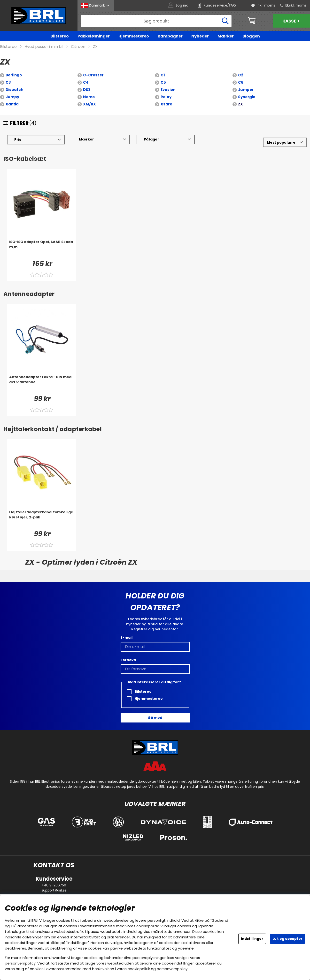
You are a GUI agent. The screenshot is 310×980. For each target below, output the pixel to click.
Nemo (89, 97)
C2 (241, 75)
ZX (95, 47)
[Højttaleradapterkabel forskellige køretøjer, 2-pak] (41, 520)
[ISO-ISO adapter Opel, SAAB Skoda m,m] (41, 249)
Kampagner (170, 36)
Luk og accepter (287, 939)
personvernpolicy (20, 963)
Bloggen (251, 36)
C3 (8, 83)
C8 (241, 83)
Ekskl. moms (296, 5)
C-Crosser (93, 75)
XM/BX (89, 104)
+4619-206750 (54, 885)
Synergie (247, 97)
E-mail (127, 638)
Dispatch (14, 90)
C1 (163, 75)
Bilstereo (60, 36)
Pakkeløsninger (94, 36)
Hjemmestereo (134, 36)
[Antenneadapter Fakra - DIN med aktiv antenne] (41, 384)
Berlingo (14, 75)
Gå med (155, 718)
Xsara (167, 104)
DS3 (87, 90)
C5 (163, 83)
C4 (86, 83)
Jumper (246, 90)
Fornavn (128, 660)
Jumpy (12, 97)
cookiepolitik (147, 926)
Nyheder (200, 36)
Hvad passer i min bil (44, 47)
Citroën (78, 47)
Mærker (226, 36)
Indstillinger (252, 939)
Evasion (168, 90)
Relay (166, 97)
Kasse (292, 21)
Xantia (12, 104)
